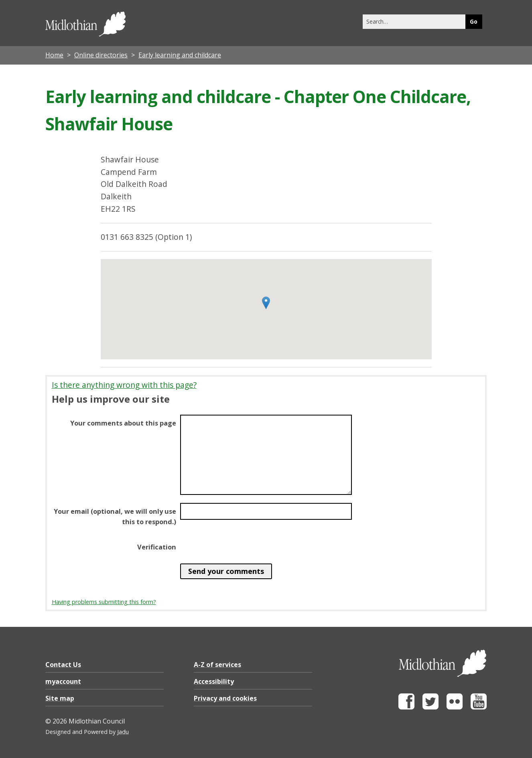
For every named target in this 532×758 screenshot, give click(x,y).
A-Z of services (217, 665)
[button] (266, 303)
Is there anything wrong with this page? (124, 385)
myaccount (63, 681)
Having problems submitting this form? (104, 602)
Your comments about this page (123, 423)
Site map (60, 698)
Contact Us (63, 665)
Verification (157, 547)
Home (54, 55)
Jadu (123, 732)
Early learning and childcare (180, 55)
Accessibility (214, 681)
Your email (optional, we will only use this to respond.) (115, 517)
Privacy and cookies (225, 698)
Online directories (101, 55)
